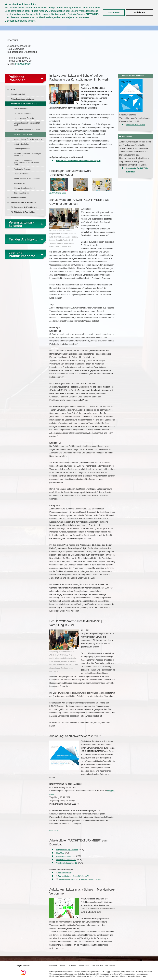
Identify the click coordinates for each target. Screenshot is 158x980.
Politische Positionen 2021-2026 (27, 130)
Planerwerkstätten (21, 174)
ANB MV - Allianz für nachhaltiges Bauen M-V (27, 154)
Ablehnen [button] (140, 13)
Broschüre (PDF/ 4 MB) (135, 125)
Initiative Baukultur (21, 144)
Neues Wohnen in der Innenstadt (27, 179)
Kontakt (53, 966)
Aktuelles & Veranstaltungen (23, 99)
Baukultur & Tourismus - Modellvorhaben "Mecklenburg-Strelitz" (26, 162)
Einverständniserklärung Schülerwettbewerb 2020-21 (80, 879)
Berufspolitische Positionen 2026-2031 (27, 124)
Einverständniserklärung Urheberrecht (73, 876)
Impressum (84, 966)
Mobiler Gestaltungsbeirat (24, 188)
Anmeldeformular (65, 873)
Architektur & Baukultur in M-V (24, 104)
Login (63, 966)
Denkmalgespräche (22, 149)
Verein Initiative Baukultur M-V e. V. (28, 139)
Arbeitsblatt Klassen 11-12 (66, 863)
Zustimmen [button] (114, 13)
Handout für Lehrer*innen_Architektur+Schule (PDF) (78, 161)
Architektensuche (18, 198)
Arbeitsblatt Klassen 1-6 (66, 856)
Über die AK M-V (18, 94)
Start (13, 89)
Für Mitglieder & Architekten (23, 212)
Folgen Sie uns (23, 970)
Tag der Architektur (22, 193)
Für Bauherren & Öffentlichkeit (24, 207)
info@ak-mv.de (23, 64)
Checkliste (60, 853)
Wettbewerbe (19, 183)
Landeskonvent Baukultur (24, 118)
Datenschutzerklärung (16, 21)
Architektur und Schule (23, 134)
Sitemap (72, 966)
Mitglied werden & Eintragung (23, 202)
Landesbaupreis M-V (22, 113)
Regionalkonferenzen (23, 169)
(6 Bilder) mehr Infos (58, 193)
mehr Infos (54, 830)
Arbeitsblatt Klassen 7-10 (66, 860)
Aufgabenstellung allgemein (67, 850)
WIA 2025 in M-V (21, 109)
